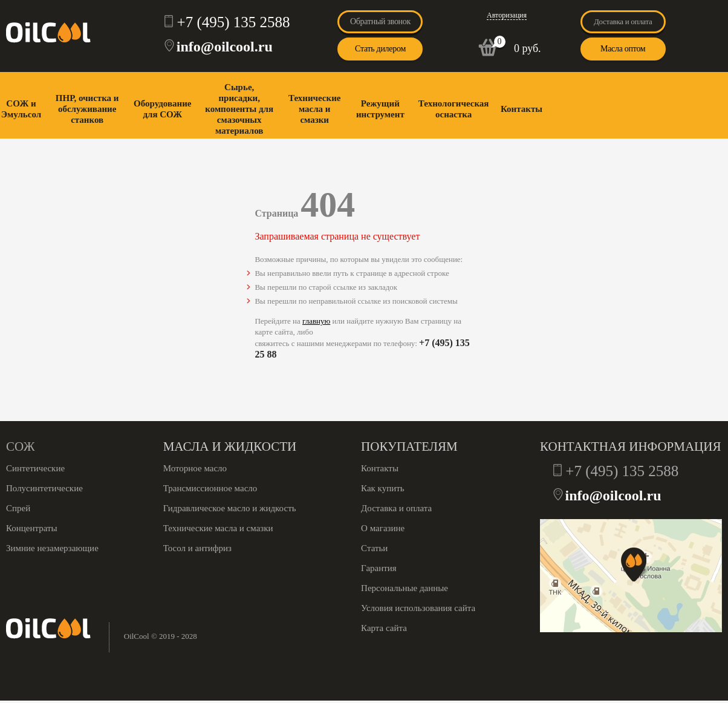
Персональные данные (405, 588)
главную (316, 321)
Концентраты (32, 528)
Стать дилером (380, 49)
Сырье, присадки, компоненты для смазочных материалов (239, 109)
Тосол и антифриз (197, 548)
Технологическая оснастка (454, 109)
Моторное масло (195, 468)
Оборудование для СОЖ (162, 109)
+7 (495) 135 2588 (234, 22)
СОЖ (20, 446)
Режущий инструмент (380, 109)
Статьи (374, 548)
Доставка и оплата (623, 21)
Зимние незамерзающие (52, 548)
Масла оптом (623, 49)
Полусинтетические (44, 488)
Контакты (522, 109)
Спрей (18, 508)
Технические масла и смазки (314, 109)
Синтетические (35, 468)
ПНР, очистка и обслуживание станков (87, 109)
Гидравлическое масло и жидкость (230, 508)
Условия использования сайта (418, 608)
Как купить (383, 488)
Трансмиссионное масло (210, 488)
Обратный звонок (380, 21)
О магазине (383, 528)
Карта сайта (384, 628)
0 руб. (528, 48)
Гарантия (379, 568)
